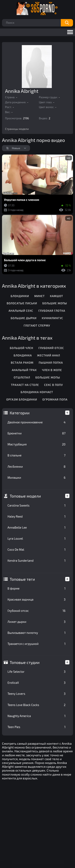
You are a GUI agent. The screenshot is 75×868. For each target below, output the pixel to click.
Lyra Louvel (37, 538)
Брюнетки (37, 433)
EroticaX (37, 683)
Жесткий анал (48, 355)
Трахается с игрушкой (37, 644)
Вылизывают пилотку (37, 633)
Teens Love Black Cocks (37, 705)
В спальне (37, 455)
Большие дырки (23, 318)
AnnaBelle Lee (37, 527)
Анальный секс (21, 311)
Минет (39, 296)
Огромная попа (55, 399)
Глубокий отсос (37, 611)
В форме (37, 588)
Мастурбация (37, 444)
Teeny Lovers (37, 694)
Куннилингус (52, 318)
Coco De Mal (37, 549)
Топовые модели (25, 496)
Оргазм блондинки (22, 399)
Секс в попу (53, 385)
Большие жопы (55, 303)
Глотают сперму (37, 325)
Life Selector (37, 672)
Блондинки (20, 296)
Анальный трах (24, 370)
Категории (20, 413)
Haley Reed (37, 516)
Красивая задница (37, 599)
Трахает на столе (25, 385)
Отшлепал (22, 377)
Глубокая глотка (52, 311)
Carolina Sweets (37, 505)
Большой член (21, 348)
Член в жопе (52, 370)
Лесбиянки (37, 466)
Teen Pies (37, 727)
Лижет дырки (37, 622)
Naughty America (37, 716)
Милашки (37, 478)
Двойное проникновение (37, 422)
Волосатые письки (22, 303)
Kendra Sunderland (37, 560)
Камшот (57, 296)
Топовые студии (25, 662)
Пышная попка (51, 363)
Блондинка (23, 355)
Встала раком (22, 363)
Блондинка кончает (37, 392)
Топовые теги (22, 579)
